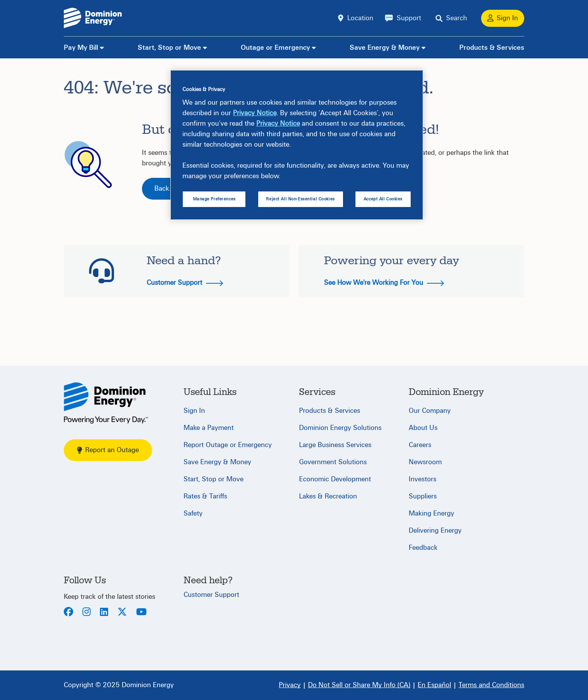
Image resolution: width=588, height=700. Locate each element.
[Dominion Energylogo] (93, 18)
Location (360, 18)
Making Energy (431, 513)
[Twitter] (122, 613)
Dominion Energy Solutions (340, 428)
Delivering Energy (435, 531)
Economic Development (335, 479)
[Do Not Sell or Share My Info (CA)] (359, 685)
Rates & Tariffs (205, 496)
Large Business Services (335, 445)
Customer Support (185, 283)
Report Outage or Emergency (228, 445)
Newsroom (425, 462)
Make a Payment (209, 428)
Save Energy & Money (385, 48)
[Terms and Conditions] (491, 685)
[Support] (403, 18)
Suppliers (423, 496)
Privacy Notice (255, 113)
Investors (423, 479)
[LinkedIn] (104, 613)
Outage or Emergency (275, 48)
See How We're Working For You (384, 283)
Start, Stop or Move (169, 48)
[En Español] (434, 685)
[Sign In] (503, 18)
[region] (297, 145)
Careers (420, 445)
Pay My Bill (81, 48)
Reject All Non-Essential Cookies (300, 199)
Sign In (194, 411)
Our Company (430, 411)
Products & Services (492, 48)
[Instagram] (87, 613)
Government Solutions (333, 462)
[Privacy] (290, 685)
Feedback (423, 548)
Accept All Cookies (383, 199)
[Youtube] (141, 613)
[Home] (106, 403)
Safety (193, 513)
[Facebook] (68, 613)
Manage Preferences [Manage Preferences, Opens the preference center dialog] (214, 199)
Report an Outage (108, 450)
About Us (423, 428)
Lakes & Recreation (328, 496)
